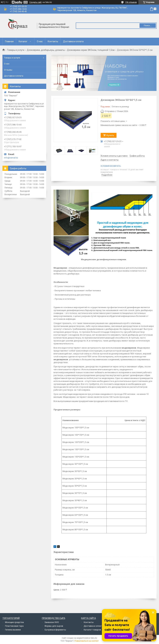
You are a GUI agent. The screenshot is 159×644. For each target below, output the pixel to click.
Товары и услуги (16, 50)
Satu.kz (94, 638)
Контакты (53, 41)
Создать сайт (36, 2)
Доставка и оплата (73, 41)
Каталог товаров (92, 630)
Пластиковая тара (14, 626)
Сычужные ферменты (55, 630)
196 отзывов (131, 2)
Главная (9, 41)
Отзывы (8, 70)
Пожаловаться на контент (87, 641)
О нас (40, 41)
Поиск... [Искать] (148, 25)
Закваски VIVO (52, 622)
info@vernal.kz (11, 158)
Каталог (23, 41)
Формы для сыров (54, 626)
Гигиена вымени (13, 630)
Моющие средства (14, 622)
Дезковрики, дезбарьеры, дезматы (46, 50)
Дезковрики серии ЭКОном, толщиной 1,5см (91, 50)
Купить (110, 135)
